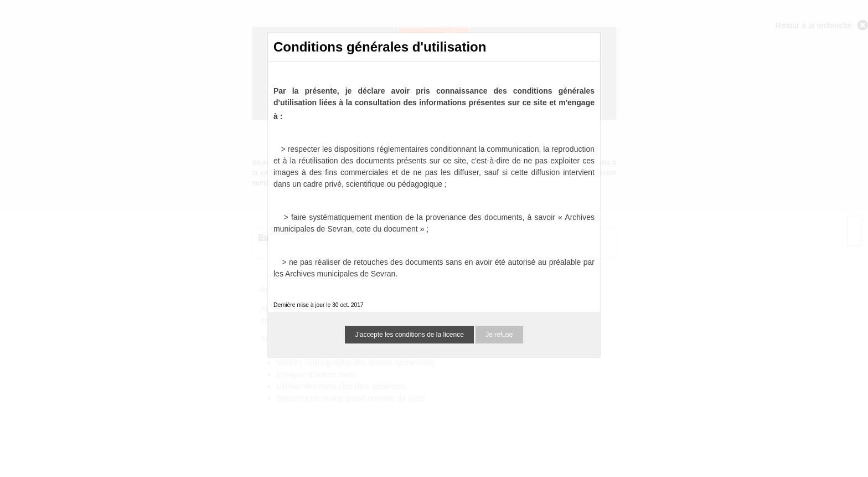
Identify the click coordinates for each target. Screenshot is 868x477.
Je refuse (499, 335)
